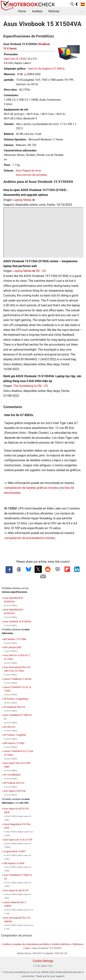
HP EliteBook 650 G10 (14, 707)
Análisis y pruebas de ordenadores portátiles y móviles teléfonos (37, 944)
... (82, 11)
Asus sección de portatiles (31, 175)
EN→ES (41, 271)
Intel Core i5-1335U (15, 59)
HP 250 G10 (9, 727)
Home (22, 11)
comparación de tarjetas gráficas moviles (31, 488)
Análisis (37, 11)
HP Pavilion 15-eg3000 (15, 735)
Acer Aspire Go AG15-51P (16, 891)
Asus (27, 948)
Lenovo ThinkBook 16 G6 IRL (18, 679)
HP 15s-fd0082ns (12, 775)
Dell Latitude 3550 (12, 647)
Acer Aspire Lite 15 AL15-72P (18, 840)
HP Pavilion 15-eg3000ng (16, 699)
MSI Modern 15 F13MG (15, 639)
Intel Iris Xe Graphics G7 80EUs (46, 69)
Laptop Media (22, 200)
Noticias (54, 11)
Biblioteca (78, 944)
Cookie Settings (43, 961)
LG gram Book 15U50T (15, 851)
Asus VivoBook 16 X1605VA (17, 622)
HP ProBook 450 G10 (14, 783)
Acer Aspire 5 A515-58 (15, 791)
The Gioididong (23, 386)
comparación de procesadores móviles (30, 538)
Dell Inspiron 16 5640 (14, 863)
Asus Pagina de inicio (28, 171)
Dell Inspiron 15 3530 (14, 743)
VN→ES (43, 386)
